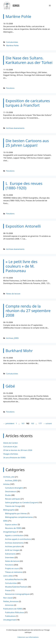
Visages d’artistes (11, 454)
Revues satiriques (13, 499)
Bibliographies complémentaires (19, 517)
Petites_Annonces (11, 601)
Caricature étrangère (14, 488)
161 (23, 423)
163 (33, 423)
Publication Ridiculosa (14, 612)
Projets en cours (12, 568)
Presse (8, 590)
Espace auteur (11, 524)
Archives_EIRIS (12, 338)
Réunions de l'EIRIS (13, 528)
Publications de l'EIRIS (13, 609)
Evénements (10, 554)
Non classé (8, 598)
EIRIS (16, 5)
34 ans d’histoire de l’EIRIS (14, 458)
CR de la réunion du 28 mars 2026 (18, 450)
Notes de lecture (13, 294)
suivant (47, 423)
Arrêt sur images (12, 550)
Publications (10, 616)
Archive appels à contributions (18, 539)
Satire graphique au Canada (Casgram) (22, 502)
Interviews (10, 557)
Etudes (8, 495)
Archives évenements (15, 128)
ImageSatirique (10, 532)
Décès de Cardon (10, 443)
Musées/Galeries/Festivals (16, 587)
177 (40, 423)
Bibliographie (9, 510)
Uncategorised (10, 620)
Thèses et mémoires (14, 572)
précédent (9, 423)
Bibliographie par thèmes (16, 513)
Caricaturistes (12, 42)
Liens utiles (8, 576)
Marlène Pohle (12, 45)
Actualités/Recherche (14, 579)
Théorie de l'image (13, 506)
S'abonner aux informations (28, 637)
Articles (6, 484)
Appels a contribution (14, 535)
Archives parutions (13, 546)
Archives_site (9, 477)
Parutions (10, 88)
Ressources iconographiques (17, 594)
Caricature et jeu (10, 447)
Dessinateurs (11, 491)
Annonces (9, 605)
